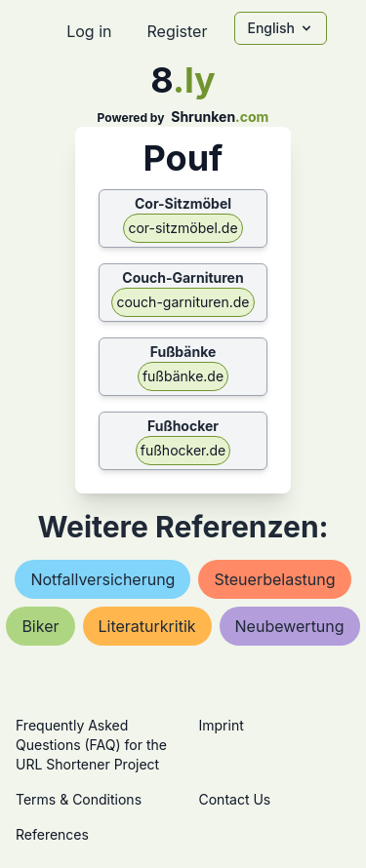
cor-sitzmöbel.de (183, 228)
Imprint (222, 725)
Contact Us (235, 799)
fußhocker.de (183, 450)
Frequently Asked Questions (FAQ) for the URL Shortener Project (91, 745)
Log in (89, 31)
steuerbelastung (274, 579)
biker (40, 626)
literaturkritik (147, 626)
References (52, 834)
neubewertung (290, 626)
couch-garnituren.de (183, 302)
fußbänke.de (183, 376)
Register (177, 31)
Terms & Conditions (79, 799)
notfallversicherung (102, 579)
